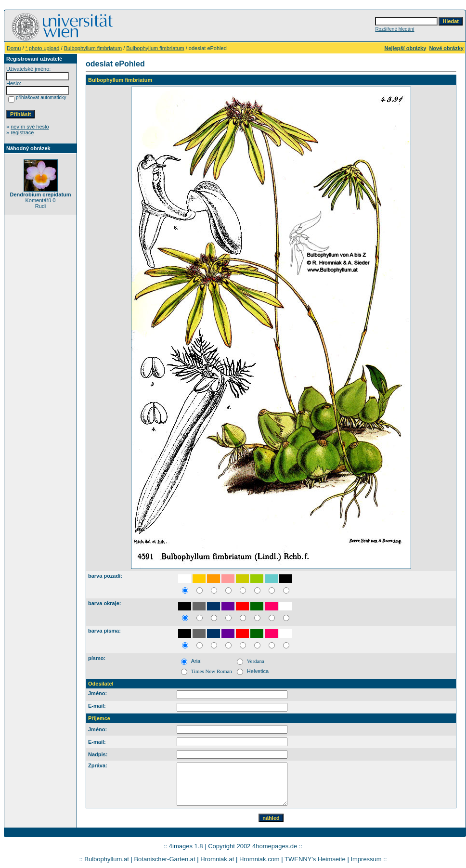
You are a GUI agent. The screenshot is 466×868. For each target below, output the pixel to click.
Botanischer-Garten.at (164, 859)
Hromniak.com (259, 859)
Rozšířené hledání (395, 29)
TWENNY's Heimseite (315, 859)
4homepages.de (275, 846)
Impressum (366, 859)
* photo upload (43, 48)
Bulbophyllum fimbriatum (93, 48)
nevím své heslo (30, 127)
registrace (22, 132)
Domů (14, 48)
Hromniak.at (217, 859)
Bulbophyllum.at (107, 859)
